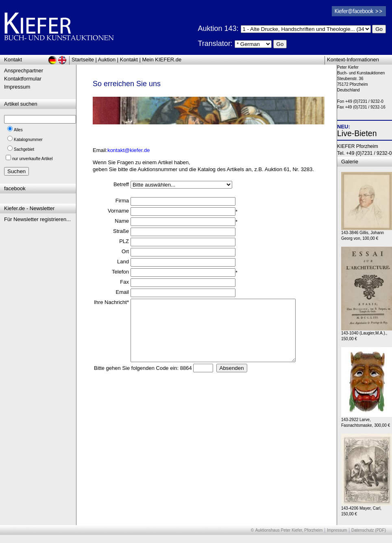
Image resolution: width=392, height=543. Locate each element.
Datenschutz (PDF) (369, 530)
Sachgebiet (24, 149)
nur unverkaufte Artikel (33, 159)
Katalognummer (28, 140)
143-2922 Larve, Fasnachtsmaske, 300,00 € (367, 420)
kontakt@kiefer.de (128, 150)
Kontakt (129, 60)
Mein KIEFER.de (162, 60)
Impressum (17, 87)
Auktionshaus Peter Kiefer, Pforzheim (289, 530)
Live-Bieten (357, 133)
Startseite (83, 60)
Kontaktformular (23, 79)
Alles (18, 130)
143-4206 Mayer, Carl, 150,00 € (367, 509)
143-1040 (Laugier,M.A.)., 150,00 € (367, 334)
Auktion (107, 60)
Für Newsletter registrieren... (37, 219)
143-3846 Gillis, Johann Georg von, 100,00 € (367, 233)
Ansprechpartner (24, 71)
